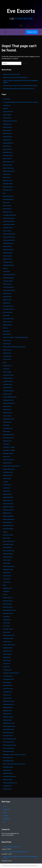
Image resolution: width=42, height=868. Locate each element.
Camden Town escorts (9, 218)
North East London (8, 535)
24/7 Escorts (6, 99)
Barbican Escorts (7, 137)
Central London (7, 231)
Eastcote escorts (7, 322)
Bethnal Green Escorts (9, 171)
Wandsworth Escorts (8, 704)
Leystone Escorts (8, 475)
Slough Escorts (7, 620)
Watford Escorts (7, 714)
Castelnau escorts (8, 228)
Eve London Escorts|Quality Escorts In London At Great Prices (21, 866)
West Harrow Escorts (9, 742)
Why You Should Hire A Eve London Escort (14, 764)
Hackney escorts (7, 394)
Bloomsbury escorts (8, 196)
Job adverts (6, 444)
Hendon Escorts (7, 416)
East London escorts (8, 319)
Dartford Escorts (7, 297)
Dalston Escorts (7, 294)
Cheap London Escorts (9, 240)
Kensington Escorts (8, 453)
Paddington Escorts (8, 570)
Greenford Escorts (8, 378)
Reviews (5, 595)
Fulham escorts (7, 359)
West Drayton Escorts (9, 729)
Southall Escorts (7, 642)
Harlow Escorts (7, 406)
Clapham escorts (7, 259)
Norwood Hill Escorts (9, 551)
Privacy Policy (7, 579)
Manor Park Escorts (8, 504)
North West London (8, 544)
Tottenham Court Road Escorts (11, 673)
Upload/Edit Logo (8, 686)
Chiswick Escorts (8, 256)
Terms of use (6, 664)
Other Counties (7, 560)
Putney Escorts (7, 582)
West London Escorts (9, 748)
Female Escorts (7, 353)
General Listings (7, 372)
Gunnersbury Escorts (9, 391)
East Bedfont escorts (9, 309)
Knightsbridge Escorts (9, 469)
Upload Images (7, 682)
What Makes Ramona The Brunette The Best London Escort (18, 89)
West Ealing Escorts (8, 733)
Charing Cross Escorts (9, 237)
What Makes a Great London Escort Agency (14, 755)
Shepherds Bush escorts (9, 610)
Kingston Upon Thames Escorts (11, 466)
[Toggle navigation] (5, 32)
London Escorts (7, 485)
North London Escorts (9, 541)
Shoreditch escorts (8, 613)
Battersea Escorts (8, 152)
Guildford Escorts (8, 384)
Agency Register (7, 115)
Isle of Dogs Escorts (8, 438)
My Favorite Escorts (8, 526)
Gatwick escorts (7, 366)
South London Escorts (9, 635)
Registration (6, 591)
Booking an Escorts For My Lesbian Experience (15, 77)
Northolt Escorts (7, 548)
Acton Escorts (7, 105)
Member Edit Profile (8, 516)
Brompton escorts (8, 212)
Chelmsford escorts (8, 243)
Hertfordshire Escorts (9, 419)
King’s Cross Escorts (8, 460)
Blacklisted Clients (8, 184)
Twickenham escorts (8, 679)
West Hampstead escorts (10, 739)
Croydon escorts (7, 284)
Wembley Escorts (8, 720)
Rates (5, 585)
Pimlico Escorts (7, 576)
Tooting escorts (7, 670)
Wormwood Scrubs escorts (10, 783)
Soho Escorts (6, 623)
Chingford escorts (8, 253)
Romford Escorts (7, 604)
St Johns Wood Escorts (9, 645)
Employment (6, 331)
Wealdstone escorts (8, 717)
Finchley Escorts (7, 356)
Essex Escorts (7, 344)
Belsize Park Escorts (8, 168)
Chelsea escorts (7, 246)
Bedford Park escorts (9, 162)
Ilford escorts (6, 432)
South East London (8, 629)
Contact (5, 268)
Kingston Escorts (8, 463)
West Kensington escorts (10, 745)
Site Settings (6, 617)
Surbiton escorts (7, 654)
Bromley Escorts (7, 209)
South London (7, 632)
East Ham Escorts (8, 312)
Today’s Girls (6, 667)
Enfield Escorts (7, 334)
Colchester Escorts (8, 262)
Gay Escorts (6, 369)
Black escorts (7, 177)
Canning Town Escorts (9, 225)
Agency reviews (7, 118)
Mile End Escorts (7, 522)
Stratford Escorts (7, 651)
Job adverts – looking (9, 447)
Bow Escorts (6, 203)
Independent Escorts (8, 435)
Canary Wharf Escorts (9, 221)
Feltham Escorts (7, 350)
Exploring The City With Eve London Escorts (14, 347)
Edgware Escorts (7, 325)
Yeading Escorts (7, 786)
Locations (6, 482)
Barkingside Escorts (8, 143)
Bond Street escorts (8, 199)
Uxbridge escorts (7, 692)
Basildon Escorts (7, 149)
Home (5, 806)
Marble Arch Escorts (8, 507)
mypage (5, 532)
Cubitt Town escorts (8, 287)
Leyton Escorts (7, 479)
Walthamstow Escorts (9, 701)
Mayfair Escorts (7, 513)
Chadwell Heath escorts (9, 234)
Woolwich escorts (8, 780)
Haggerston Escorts (8, 400)
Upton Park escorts (8, 689)
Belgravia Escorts (8, 165)
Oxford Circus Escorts (9, 566)
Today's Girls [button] (32, 32)
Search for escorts (8, 607)
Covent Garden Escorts (9, 275)
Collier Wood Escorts (8, 265)
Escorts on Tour (7, 341)
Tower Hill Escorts (8, 676)
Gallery (5, 363)
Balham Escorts (7, 130)
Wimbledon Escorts (8, 767)
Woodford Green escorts (9, 777)
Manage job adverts (8, 497)
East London (6, 315)
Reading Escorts (7, 588)
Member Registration (9, 519)
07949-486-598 (24, 19)
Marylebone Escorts (8, 510)
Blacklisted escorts (8, 187)
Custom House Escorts (9, 290)
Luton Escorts (7, 488)
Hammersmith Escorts (9, 403)
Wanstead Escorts (8, 708)
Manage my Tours (8, 501)
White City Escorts (8, 758)
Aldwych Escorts (7, 127)
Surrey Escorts (7, 657)
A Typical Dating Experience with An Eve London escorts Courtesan (20, 102)
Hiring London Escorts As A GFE (11, 74)
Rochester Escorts (8, 601)
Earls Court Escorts (8, 306)
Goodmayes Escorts (8, 375)
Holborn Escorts (7, 422)
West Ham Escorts (8, 736)
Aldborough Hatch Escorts (10, 121)
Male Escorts (6, 491)
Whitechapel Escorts (8, 761)
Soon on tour (6, 626)
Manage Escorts (7, 494)
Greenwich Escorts (8, 381)
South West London (8, 639)
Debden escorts (7, 300)
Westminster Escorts (8, 751)
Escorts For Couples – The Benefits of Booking (15, 337)
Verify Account (7, 695)
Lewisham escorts (8, 472)
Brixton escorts (7, 206)
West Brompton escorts (9, 726)
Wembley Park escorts (9, 723)
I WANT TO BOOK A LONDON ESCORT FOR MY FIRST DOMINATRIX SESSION (20, 82)
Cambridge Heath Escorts (10, 215)
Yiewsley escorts (7, 789)
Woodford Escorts (8, 773)
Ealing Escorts (7, 303)
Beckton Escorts (7, 159)
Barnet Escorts (7, 146)
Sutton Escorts (7, 660)
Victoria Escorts (7, 698)
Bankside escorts (8, 134)
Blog (4, 193)
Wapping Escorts (7, 711)
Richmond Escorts (8, 598)
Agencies (5, 108)
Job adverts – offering (9, 450)
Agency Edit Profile (8, 112)
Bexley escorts (7, 174)
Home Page (6, 425)
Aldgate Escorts (7, 124)
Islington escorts (7, 441)
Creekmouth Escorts (8, 278)
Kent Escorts (6, 457)
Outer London (7, 563)
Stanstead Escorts (8, 648)
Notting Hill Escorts (8, 554)
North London (7, 538)
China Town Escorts (8, 250)
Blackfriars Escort (8, 181)
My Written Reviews (8, 529)
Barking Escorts (7, 140)
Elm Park (5, 328)
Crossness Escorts (8, 281)
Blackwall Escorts (8, 190)
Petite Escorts (7, 573)
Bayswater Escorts (8, 156)
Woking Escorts (7, 770)
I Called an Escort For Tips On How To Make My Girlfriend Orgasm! (20, 86)
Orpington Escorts (8, 557)
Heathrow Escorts (8, 413)
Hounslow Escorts (8, 428)
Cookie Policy (7, 272)
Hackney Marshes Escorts (10, 397)
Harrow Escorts (7, 410)
